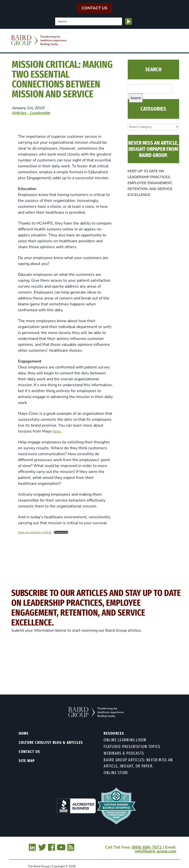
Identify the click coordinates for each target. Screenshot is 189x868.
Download (61, 532)
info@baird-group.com (156, 851)
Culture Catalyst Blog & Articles (51, 742)
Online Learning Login (125, 740)
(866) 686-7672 (147, 847)
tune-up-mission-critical (35, 532)
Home (24, 733)
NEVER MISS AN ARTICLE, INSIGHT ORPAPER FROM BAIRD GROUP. (153, 149)
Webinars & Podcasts (124, 753)
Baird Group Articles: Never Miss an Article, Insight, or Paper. (138, 763)
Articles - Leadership (31, 113)
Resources (114, 733)
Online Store (116, 773)
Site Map (27, 761)
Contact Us (94, 8)
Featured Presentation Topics (132, 747)
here (57, 431)
